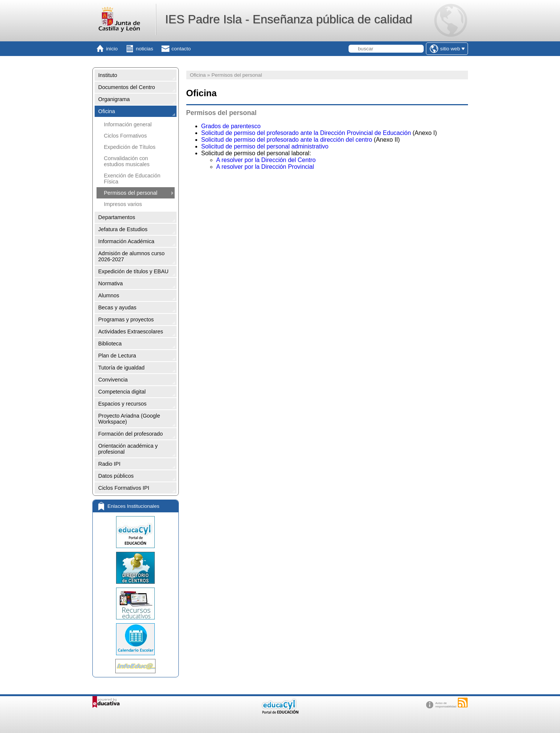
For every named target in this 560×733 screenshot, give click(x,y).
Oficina (107, 111)
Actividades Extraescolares (131, 332)
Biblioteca (110, 344)
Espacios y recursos (123, 404)
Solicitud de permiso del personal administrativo (265, 146)
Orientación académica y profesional (128, 449)
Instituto (108, 75)
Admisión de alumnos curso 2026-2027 (132, 256)
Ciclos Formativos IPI (124, 488)
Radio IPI (109, 464)
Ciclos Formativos (125, 136)
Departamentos (117, 217)
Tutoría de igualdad (122, 368)
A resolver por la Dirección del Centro (266, 160)
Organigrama (114, 99)
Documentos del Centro (127, 87)
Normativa (111, 283)
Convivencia (113, 380)
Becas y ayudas (118, 307)
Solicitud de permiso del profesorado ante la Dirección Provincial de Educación (306, 133)
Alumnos (109, 295)
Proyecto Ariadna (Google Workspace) (129, 419)
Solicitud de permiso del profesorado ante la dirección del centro (287, 140)
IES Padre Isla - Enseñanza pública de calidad (288, 19)
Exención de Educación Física (132, 179)
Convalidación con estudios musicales (127, 161)
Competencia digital (122, 392)
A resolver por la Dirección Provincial (265, 167)
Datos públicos (116, 476)
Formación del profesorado (131, 434)
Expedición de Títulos (130, 147)
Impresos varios (123, 204)
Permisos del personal (131, 193)
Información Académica (127, 241)
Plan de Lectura (117, 356)
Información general (128, 124)
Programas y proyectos (126, 320)
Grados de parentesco (231, 126)
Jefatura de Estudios (123, 229)
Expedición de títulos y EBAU (134, 271)
